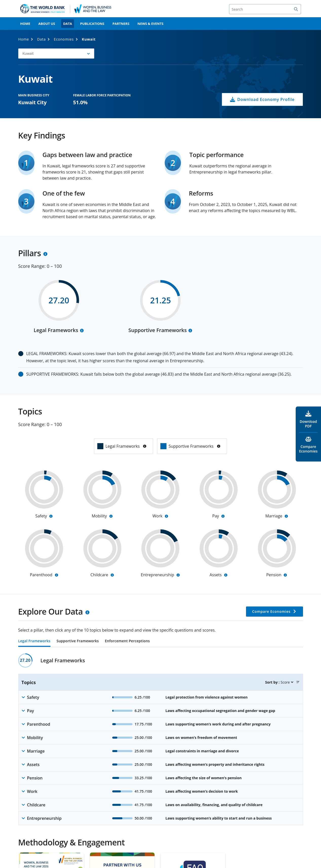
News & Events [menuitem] (150, 24)
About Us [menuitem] (47, 24)
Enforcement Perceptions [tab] (127, 641)
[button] (56, 54)
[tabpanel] (161, 739)
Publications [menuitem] (92, 24)
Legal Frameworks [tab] (34, 641)
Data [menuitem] (68, 24)
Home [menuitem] (25, 24)
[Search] (265, 9)
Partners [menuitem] (121, 24)
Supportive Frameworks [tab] (78, 641)
